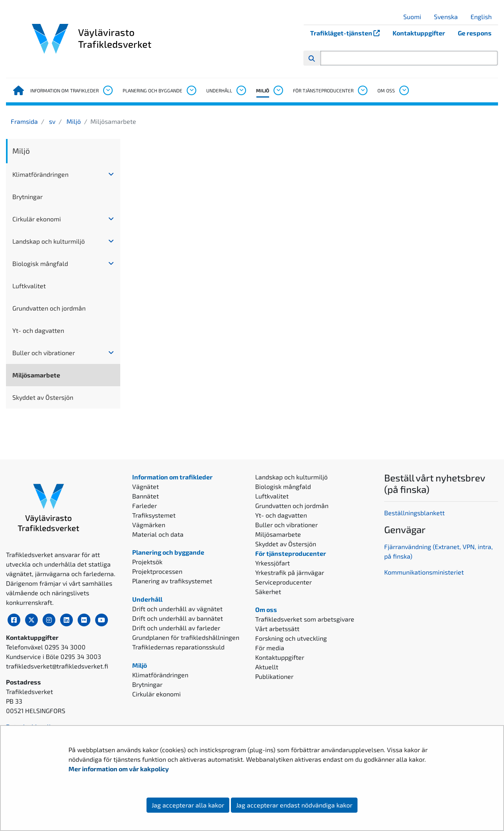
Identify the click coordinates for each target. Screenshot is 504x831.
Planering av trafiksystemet (172, 581)
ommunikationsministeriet (426, 572)
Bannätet (146, 496)
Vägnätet (146, 486)
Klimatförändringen (40, 174)
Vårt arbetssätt (277, 629)
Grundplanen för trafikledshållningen (186, 637)
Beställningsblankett (415, 513)
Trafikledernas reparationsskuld (178, 647)
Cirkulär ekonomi (37, 219)
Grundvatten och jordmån (49, 308)
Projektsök (147, 562)
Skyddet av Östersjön (43, 397)
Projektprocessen (157, 571)
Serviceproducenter (283, 582)
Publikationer (274, 676)
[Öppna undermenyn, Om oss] (404, 90)
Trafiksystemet (154, 515)
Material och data (158, 534)
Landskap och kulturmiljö (49, 241)
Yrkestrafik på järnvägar (290, 572)
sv (51, 121)
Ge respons (475, 33)
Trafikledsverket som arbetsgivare (305, 619)
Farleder (145, 505)
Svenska (449, 17)
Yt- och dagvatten (38, 330)
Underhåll (219, 90)
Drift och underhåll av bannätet (178, 618)
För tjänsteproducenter (323, 90)
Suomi (415, 17)
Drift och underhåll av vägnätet (177, 609)
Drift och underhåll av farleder (176, 628)
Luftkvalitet (29, 286)
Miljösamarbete (36, 375)
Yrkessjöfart (273, 563)
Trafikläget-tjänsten (348, 33)
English (484, 17)
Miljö (263, 90)
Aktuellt (267, 667)
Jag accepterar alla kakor (188, 805)
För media (270, 648)
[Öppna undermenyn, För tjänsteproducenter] (362, 90)
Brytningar (27, 197)
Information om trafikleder (64, 90)
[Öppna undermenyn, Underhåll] (241, 90)
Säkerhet (268, 591)
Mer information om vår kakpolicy (119, 769)
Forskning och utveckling (291, 638)
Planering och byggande (152, 90)
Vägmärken (149, 525)
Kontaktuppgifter (419, 33)
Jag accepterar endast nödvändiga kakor (294, 805)
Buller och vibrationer (44, 353)
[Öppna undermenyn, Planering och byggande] (191, 90)
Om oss (386, 90)
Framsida (24, 121)
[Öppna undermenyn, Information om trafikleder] (107, 90)
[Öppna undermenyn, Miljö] (278, 90)
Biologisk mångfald (40, 263)
